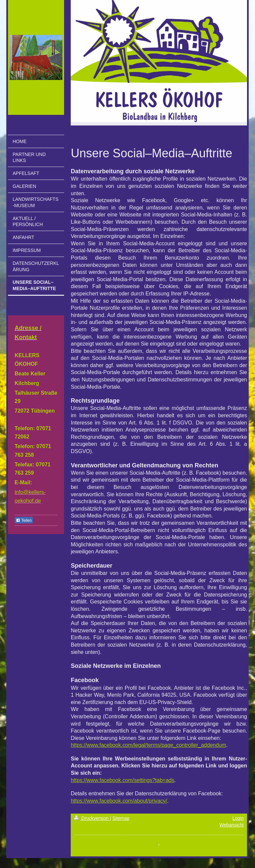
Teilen (24, 520)
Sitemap (121, 818)
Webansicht (232, 825)
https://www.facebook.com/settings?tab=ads (123, 780)
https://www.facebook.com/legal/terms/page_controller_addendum (148, 745)
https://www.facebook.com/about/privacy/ (119, 801)
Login (238, 818)
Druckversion (92, 818)
